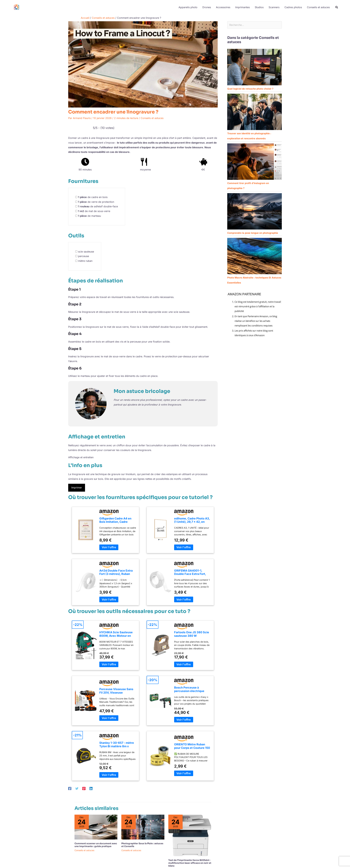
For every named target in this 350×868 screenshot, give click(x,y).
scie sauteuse (86, 252)
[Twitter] (77, 788)
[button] (337, 8)
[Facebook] (70, 788)
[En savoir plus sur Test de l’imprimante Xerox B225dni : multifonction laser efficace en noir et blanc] (190, 835)
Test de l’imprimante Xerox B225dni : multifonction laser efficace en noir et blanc (190, 863)
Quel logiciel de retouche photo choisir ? (250, 89)
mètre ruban (85, 261)
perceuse (84, 256)
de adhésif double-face (98, 206)
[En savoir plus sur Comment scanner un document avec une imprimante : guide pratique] (96, 827)
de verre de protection (96, 202)
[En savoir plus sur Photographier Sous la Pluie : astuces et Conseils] (143, 827)
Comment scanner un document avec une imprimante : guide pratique (96, 845)
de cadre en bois (93, 197)
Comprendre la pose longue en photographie (253, 233)
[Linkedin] (91, 788)
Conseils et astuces (152, 118)
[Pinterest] (84, 788)
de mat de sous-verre (94, 211)
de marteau (90, 216)
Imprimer (77, 488)
